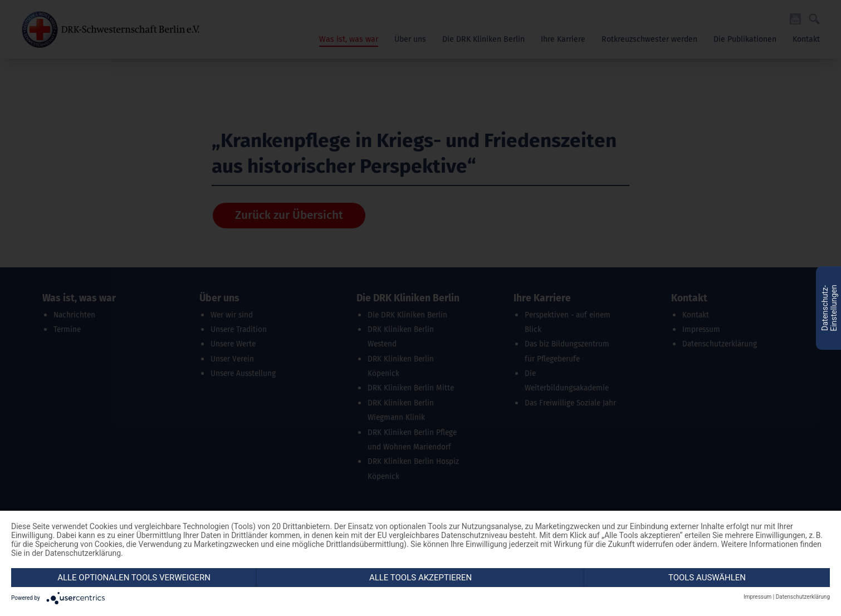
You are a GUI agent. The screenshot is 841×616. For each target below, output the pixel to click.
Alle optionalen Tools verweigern (134, 578)
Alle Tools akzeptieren (420, 578)
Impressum (757, 597)
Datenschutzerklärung (803, 597)
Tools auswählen (707, 578)
